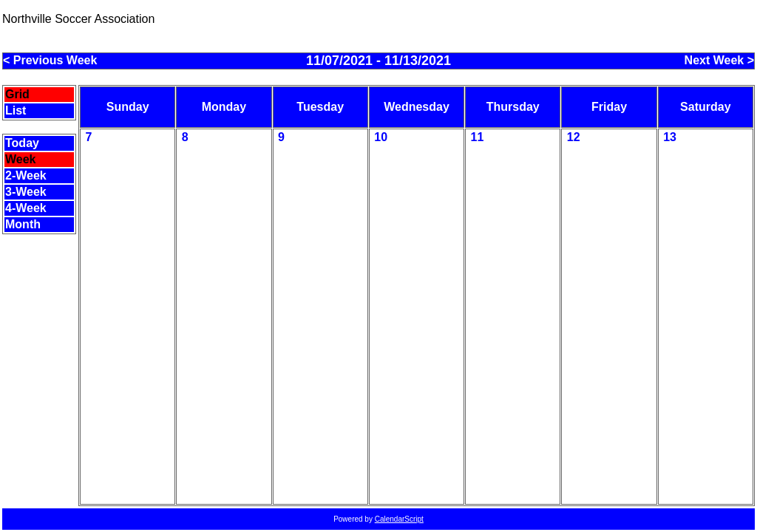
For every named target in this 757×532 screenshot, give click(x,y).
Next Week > (719, 60)
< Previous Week (50, 60)
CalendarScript (399, 519)
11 (478, 137)
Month (23, 224)
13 (670, 137)
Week (21, 159)
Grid (17, 94)
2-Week (26, 175)
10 (381, 137)
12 (574, 137)
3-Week (26, 192)
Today (22, 143)
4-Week (26, 208)
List (16, 110)
